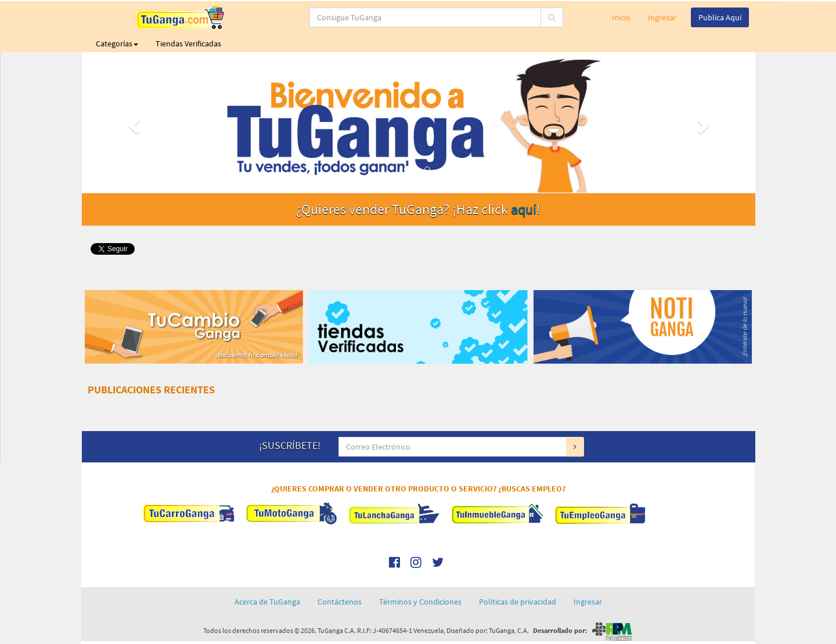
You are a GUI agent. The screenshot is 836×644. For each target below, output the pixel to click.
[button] (132, 123)
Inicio (621, 17)
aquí (524, 209)
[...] (371, 17)
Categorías (117, 44)
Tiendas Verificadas (188, 44)
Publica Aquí (720, 17)
